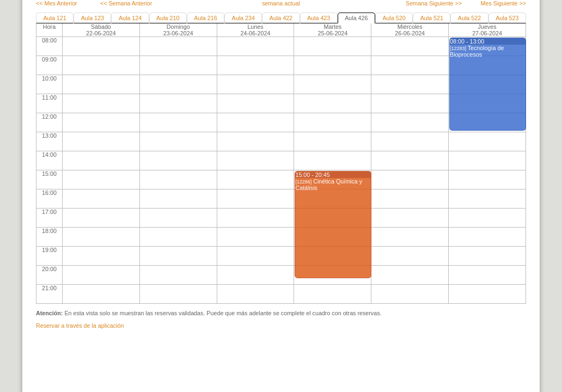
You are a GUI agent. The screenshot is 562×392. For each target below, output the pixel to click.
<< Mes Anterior (57, 3)
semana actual (281, 3)
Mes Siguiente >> (503, 3)
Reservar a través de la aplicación (80, 326)
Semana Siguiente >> (434, 3)
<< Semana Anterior (126, 3)
